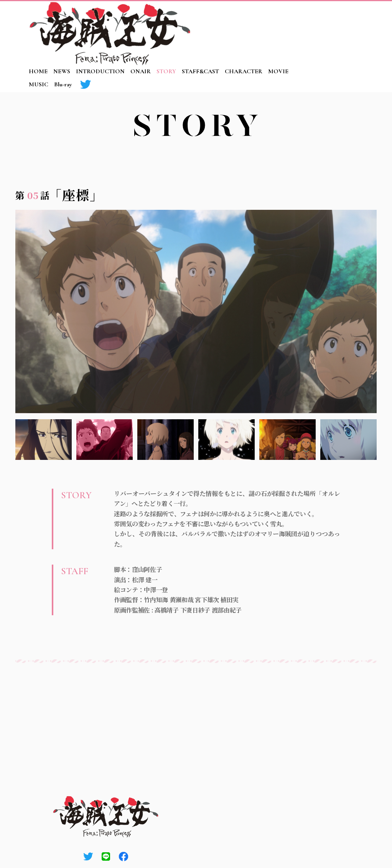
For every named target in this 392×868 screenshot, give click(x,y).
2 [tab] (105, 440)
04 (255, 174)
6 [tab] (348, 440)
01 (211, 174)
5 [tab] (287, 440)
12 (372, 174)
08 (314, 174)
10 (343, 174)
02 (226, 174)
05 (270, 174)
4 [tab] (226, 440)
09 (328, 174)
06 (284, 174)
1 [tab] (44, 440)
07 (299, 174)
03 (240, 174)
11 (358, 174)
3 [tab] (166, 440)
